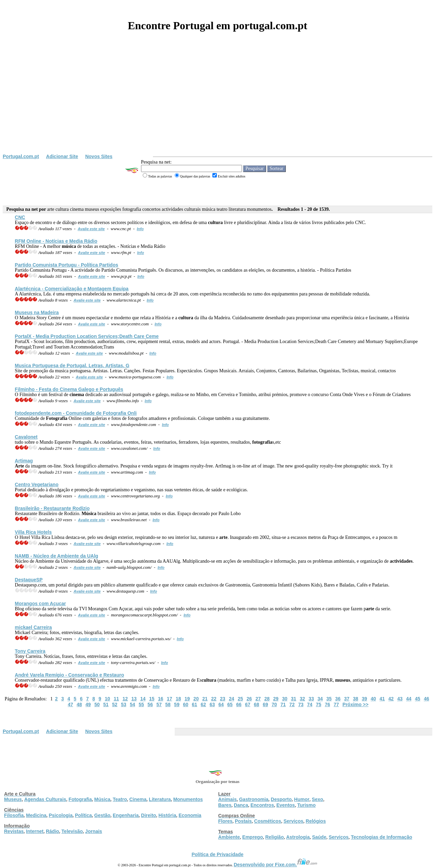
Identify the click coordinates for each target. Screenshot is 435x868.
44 (409, 699)
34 (320, 699)
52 (115, 704)
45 (418, 699)
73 (301, 704)
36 (338, 699)
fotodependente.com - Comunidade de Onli (76, 413)
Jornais (94, 831)
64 (221, 704)
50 (97, 704)
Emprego (253, 837)
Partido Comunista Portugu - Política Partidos (67, 265)
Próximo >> (355, 704)
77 (336, 704)
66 (239, 704)
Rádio (53, 831)
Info (140, 229)
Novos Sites (99, 156)
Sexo (317, 799)
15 (152, 699)
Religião (274, 837)
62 (204, 704)
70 (274, 704)
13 (134, 699)
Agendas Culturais (45, 799)
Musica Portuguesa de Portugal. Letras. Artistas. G (72, 365)
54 (133, 704)
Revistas (14, 831)
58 (168, 704)
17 (170, 699)
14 (143, 699)
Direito (149, 815)
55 (141, 704)
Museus (13, 799)
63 (212, 704)
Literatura (160, 799)
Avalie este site (91, 229)
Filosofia (14, 815)
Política (84, 815)
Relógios (316, 821)
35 (329, 699)
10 (107, 699)
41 (382, 699)
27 (258, 699)
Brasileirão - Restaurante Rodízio (52, 508)
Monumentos (188, 799)
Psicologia (60, 815)
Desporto (281, 799)
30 (285, 699)
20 (196, 699)
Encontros (262, 805)
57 (159, 704)
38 (356, 699)
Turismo (307, 805)
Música (102, 799)
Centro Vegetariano (37, 484)
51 (106, 704)
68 (257, 704)
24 (231, 699)
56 (150, 704)
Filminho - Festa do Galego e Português (69, 389)
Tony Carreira (30, 651)
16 (161, 699)
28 (267, 699)
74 (310, 704)
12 (125, 699)
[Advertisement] (217, 103)
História (167, 815)
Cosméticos (268, 821)
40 (373, 699)
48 (79, 704)
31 (294, 699)
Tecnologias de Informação (382, 837)
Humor (302, 799)
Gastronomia (254, 799)
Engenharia (126, 815)
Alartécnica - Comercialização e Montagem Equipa (72, 289)
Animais (227, 799)
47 (70, 704)
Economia (190, 815)
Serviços (293, 821)
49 (88, 704)
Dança (241, 805)
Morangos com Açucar (40, 603)
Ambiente (229, 837)
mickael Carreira (33, 627)
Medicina (36, 815)
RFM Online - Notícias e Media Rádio (56, 241)
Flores (225, 821)
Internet (35, 831)
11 (116, 699)
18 (178, 699)
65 (230, 704)
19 (187, 699)
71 (283, 704)
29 (276, 699)
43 (400, 699)
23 (223, 699)
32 (302, 699)
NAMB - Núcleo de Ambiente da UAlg (57, 556)
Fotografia (80, 799)
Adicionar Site (62, 156)
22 (214, 699)
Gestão (102, 815)
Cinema (138, 799)
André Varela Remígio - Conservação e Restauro (69, 675)
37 (347, 699)
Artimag (24, 461)
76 (328, 704)
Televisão (72, 831)
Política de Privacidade (218, 854)
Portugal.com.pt (21, 156)
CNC (20, 217)
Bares (225, 805)
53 (124, 704)
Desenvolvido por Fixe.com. (276, 865)
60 (186, 704)
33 (311, 699)
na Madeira (37, 312)
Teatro (120, 799)
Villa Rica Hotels (33, 532)
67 (248, 704)
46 (427, 699)
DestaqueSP (29, 580)
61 (195, 704)
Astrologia (298, 837)
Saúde (319, 837)
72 (292, 704)
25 (240, 699)
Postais (243, 821)
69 (265, 704)
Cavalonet (26, 437)
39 (365, 699)
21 (205, 699)
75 (319, 704)
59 (177, 704)
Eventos (285, 805)
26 (249, 699)
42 (391, 699)
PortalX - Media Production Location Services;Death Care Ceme (87, 336)
